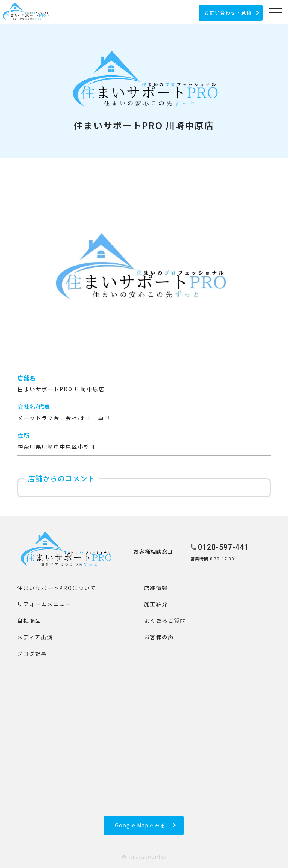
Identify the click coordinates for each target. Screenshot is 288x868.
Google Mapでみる (140, 825)
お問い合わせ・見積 (228, 13)
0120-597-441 (223, 547)
